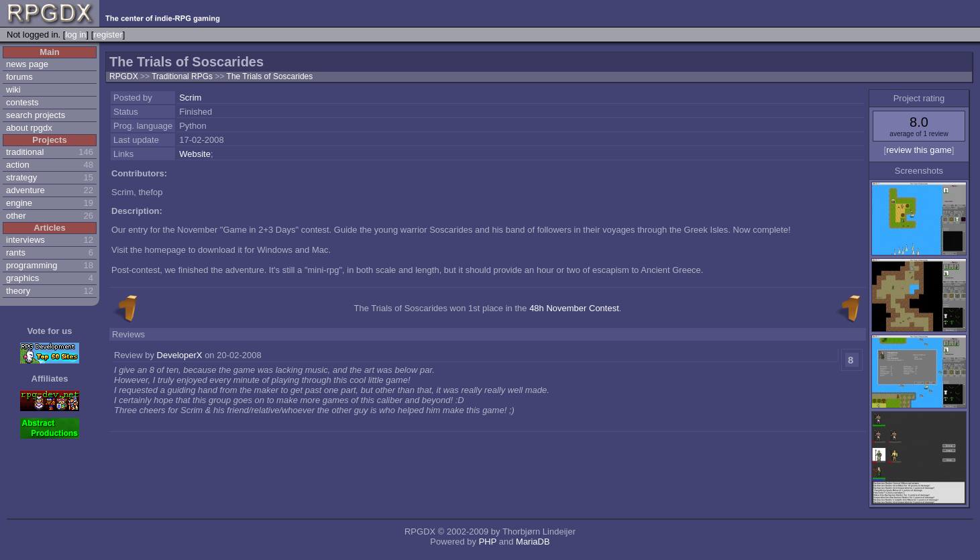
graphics (22, 278)
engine (19, 203)
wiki (13, 90)
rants (16, 253)
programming (32, 265)
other (16, 216)
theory (18, 291)
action (18, 165)
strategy (21, 177)
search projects (36, 115)
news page (27, 64)
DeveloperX (180, 355)
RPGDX (124, 76)
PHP (488, 542)
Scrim (190, 98)
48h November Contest (574, 308)
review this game (919, 150)
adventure (25, 190)
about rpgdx (29, 128)
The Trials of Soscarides (270, 76)
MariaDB (533, 542)
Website (195, 154)
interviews (25, 240)
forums (19, 77)
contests (22, 102)
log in (75, 35)
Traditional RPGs (183, 76)
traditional (25, 152)
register (108, 35)
